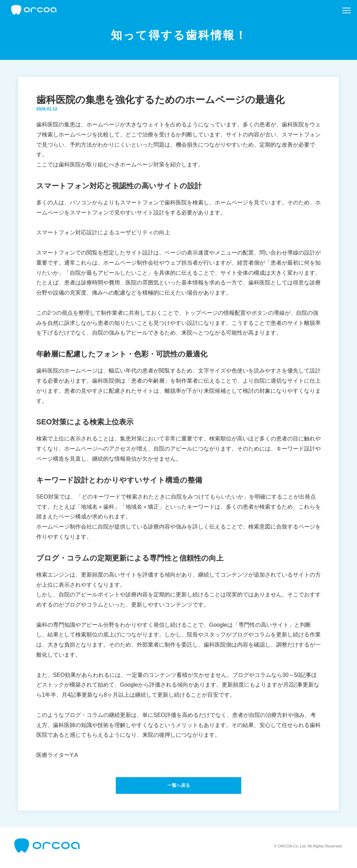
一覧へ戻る (178, 787)
